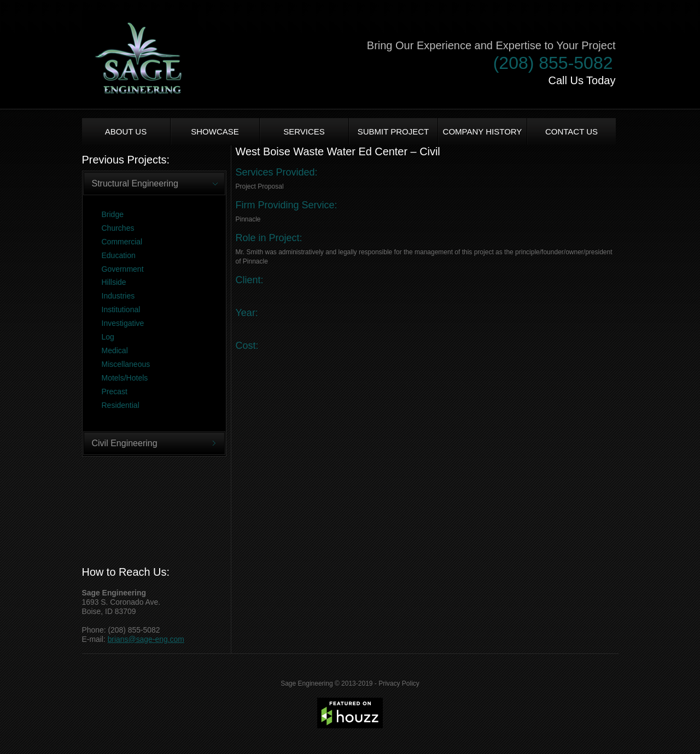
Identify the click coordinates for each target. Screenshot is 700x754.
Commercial (122, 242)
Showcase (215, 131)
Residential (121, 405)
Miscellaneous (126, 364)
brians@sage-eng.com (146, 639)
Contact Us (571, 131)
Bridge (113, 214)
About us (126, 131)
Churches (118, 228)
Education (119, 255)
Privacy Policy (399, 683)
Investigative (123, 323)
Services (304, 131)
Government (123, 269)
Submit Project (393, 131)
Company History (483, 131)
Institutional (121, 309)
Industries (118, 296)
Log (108, 337)
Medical (115, 350)
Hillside (114, 282)
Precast (115, 391)
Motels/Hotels (125, 378)
